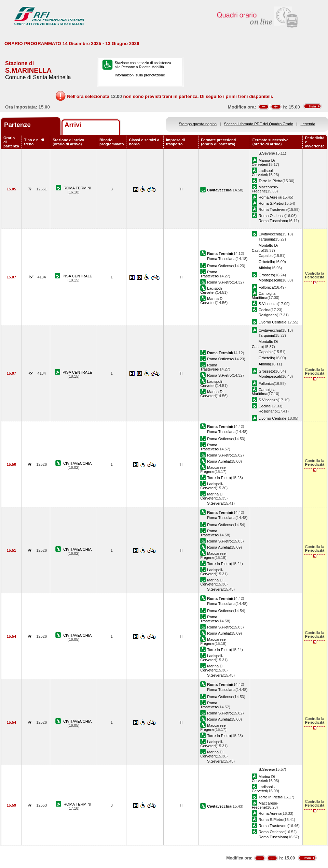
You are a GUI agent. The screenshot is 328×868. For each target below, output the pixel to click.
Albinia (264, 268)
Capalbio (266, 256)
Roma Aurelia (270, 197)
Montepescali (270, 280)
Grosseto (266, 275)
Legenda (308, 124)
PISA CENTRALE (77, 276)
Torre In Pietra (271, 181)
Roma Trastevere (273, 209)
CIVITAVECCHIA (77, 463)
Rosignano (268, 315)
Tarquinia (266, 239)
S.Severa (266, 153)
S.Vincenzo (268, 304)
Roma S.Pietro (271, 203)
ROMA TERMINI (77, 188)
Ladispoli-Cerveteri (263, 173)
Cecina (264, 310)
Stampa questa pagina (198, 124)
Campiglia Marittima (264, 295)
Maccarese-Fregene (265, 189)
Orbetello (266, 262)
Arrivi (73, 125)
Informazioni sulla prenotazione (140, 75)
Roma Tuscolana (273, 221)
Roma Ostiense (272, 216)
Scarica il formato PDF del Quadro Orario (259, 124)
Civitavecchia (270, 234)
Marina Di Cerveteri (263, 162)
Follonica (266, 287)
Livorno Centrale (272, 322)
